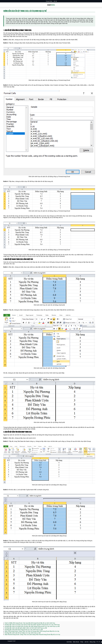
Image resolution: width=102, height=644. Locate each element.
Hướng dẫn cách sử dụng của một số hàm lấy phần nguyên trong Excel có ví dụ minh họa (32, 625)
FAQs (82, 642)
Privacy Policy (49, 1)
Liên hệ (55, 1)
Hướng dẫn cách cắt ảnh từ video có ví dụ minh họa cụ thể (23, 633)
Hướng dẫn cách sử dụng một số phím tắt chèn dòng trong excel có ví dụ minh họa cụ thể (32, 626)
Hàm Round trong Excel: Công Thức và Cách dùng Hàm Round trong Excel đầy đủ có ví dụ (32, 634)
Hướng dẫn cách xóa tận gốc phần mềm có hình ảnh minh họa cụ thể (26, 628)
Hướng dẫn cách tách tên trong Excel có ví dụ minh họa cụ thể (24, 630)
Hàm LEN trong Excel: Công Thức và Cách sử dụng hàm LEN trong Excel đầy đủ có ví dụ (32, 631)
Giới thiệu (69, 642)
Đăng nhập (93, 642)
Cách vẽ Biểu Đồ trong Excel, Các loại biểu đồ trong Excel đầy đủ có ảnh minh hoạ (30, 623)
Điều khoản (76, 642)
